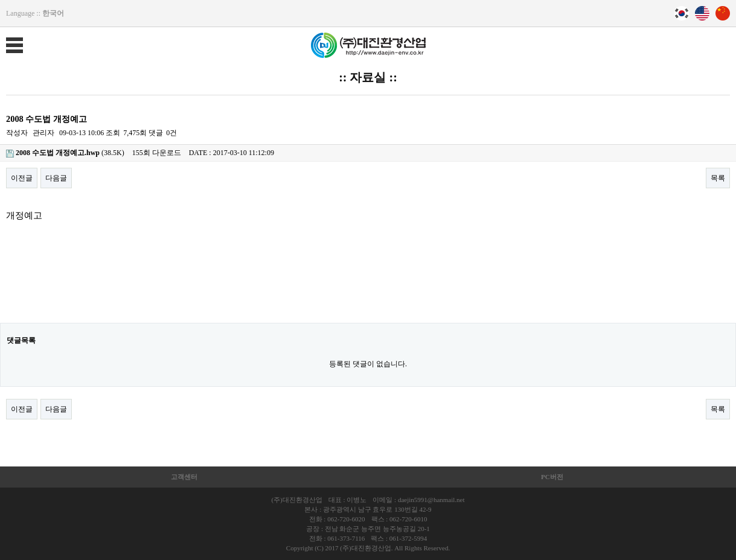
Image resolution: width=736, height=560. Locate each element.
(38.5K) (65, 153)
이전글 (22, 178)
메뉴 (6, 37)
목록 (718, 178)
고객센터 (184, 477)
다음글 (56, 178)
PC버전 (552, 477)
